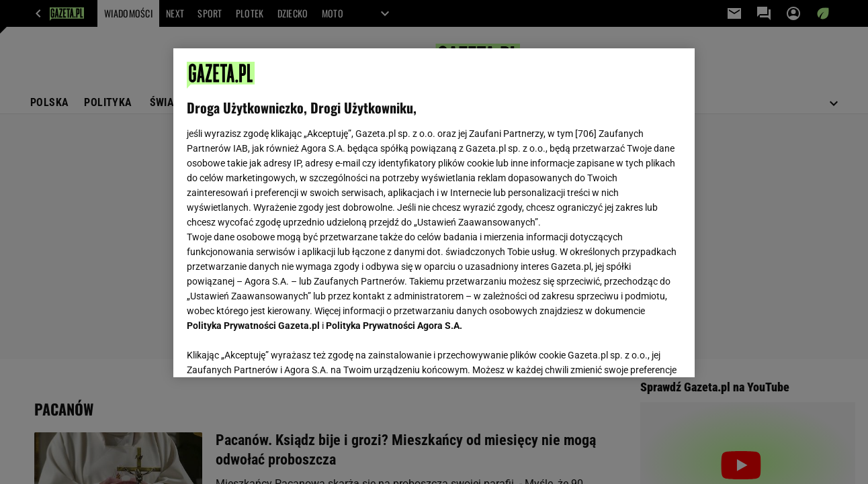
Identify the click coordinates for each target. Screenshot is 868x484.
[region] (434, 213)
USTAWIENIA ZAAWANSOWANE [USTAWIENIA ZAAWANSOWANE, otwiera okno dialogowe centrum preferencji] (275, 350)
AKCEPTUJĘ (635, 351)
